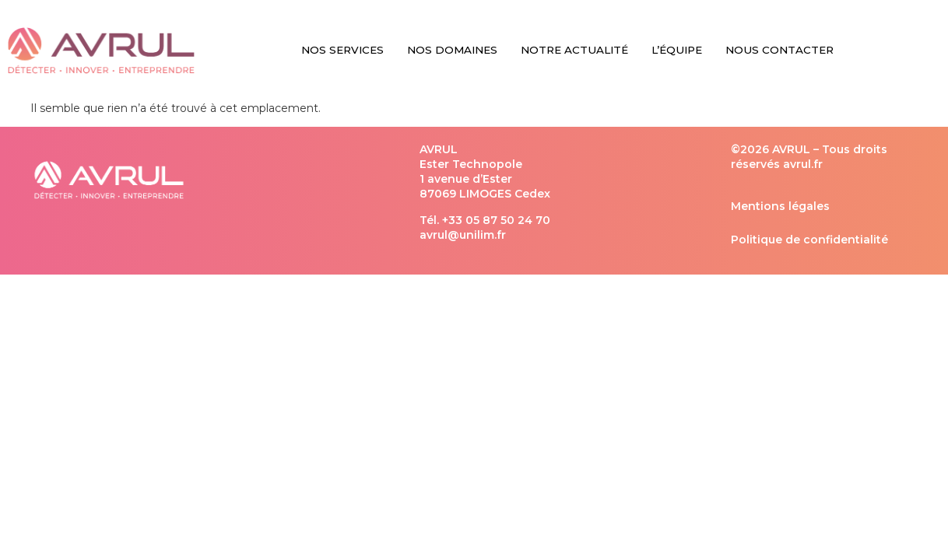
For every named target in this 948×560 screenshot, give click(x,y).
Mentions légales (780, 206)
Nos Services (342, 50)
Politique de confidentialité (809, 240)
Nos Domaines (452, 50)
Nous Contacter (779, 50)
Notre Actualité (574, 50)
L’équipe (677, 50)
